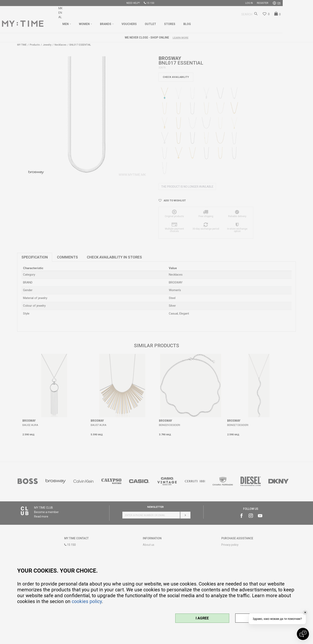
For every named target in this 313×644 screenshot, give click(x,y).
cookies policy (87, 601)
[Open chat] (303, 634)
